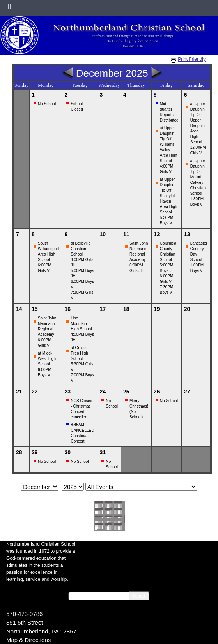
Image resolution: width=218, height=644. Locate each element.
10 (103, 234)
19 (157, 309)
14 (19, 309)
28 (19, 452)
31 (103, 452)
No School (47, 104)
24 (103, 392)
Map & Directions (28, 640)
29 (35, 452)
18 (126, 309)
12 (157, 234)
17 (103, 309)
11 (126, 234)
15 (35, 309)
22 (35, 392)
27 (187, 392)
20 (187, 309)
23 (67, 392)
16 (67, 309)
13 (187, 234)
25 (126, 392)
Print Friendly (192, 59)
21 (19, 392)
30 (67, 452)
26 (157, 392)
